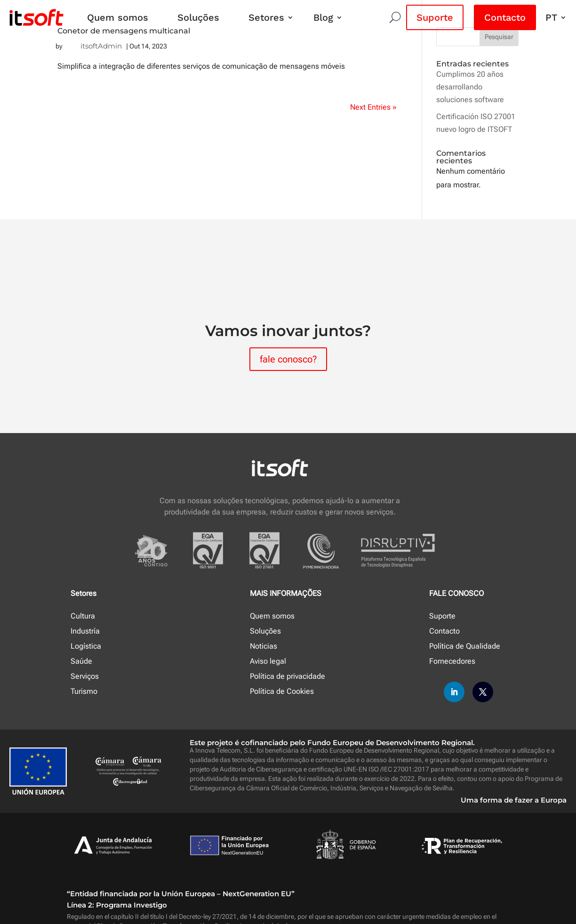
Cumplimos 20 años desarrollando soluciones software (470, 87)
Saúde (81, 661)
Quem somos (118, 17)
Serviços (85, 676)
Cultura (83, 616)
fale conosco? (288, 359)
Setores (266, 17)
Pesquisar (499, 37)
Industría (85, 631)
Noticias (264, 646)
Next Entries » (373, 107)
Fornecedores (452, 661)
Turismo (84, 691)
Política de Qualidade (465, 646)
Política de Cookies (282, 691)
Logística (86, 646)
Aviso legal (268, 661)
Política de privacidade (288, 676)
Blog (323, 17)
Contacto (505, 17)
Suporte (435, 17)
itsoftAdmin (101, 46)
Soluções (198, 17)
